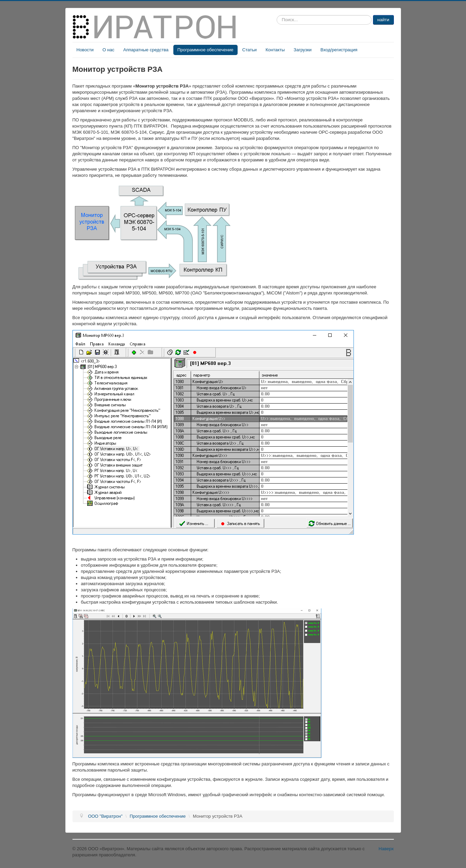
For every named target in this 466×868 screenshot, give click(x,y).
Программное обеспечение (205, 50)
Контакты (275, 50)
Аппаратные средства (146, 50)
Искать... (277, 15)
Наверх (386, 849)
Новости (85, 50)
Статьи (250, 50)
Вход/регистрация (339, 50)
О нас (109, 50)
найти (383, 20)
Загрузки (303, 50)
